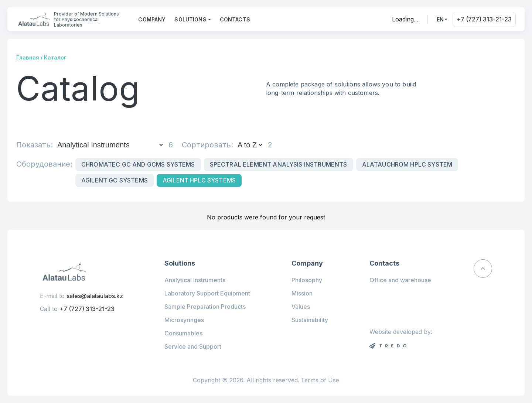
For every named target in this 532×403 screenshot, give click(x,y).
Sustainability (310, 320)
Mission (302, 293)
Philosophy (307, 280)
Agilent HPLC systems (199, 180)
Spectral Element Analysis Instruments (279, 164)
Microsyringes (184, 320)
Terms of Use (320, 380)
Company (152, 19)
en (440, 19)
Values (301, 307)
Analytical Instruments (195, 280)
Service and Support (193, 346)
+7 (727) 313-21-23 (484, 19)
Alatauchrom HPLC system (407, 164)
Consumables (183, 333)
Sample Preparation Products (205, 307)
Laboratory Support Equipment (207, 293)
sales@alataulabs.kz (95, 296)
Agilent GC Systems (115, 180)
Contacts (235, 19)
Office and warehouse (400, 280)
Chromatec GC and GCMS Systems (138, 164)
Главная (28, 57)
